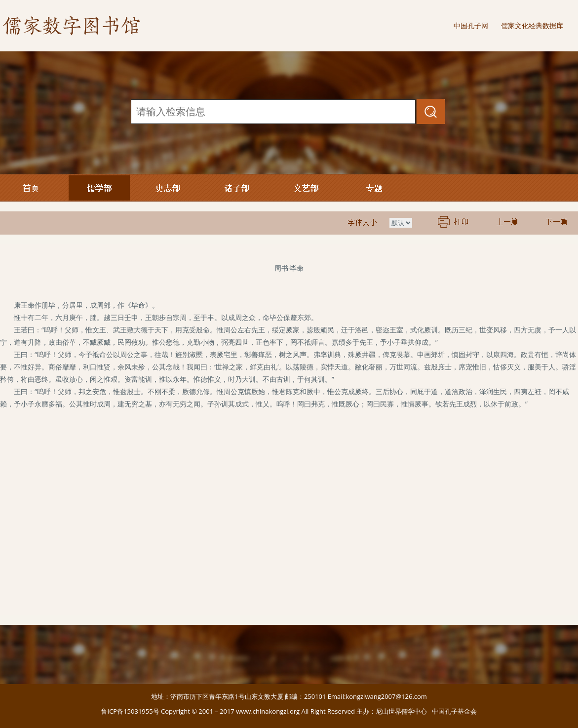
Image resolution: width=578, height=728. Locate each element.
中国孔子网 (471, 25)
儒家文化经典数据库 (532, 25)
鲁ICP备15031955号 (130, 711)
